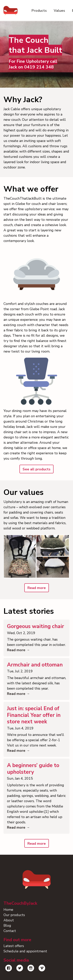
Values (59, 11)
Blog (7, 925)
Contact (10, 931)
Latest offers (14, 946)
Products (39, 11)
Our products (14, 915)
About (9, 920)
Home (8, 910)
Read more (37, 588)
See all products (36, 469)
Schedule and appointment (25, 951)
